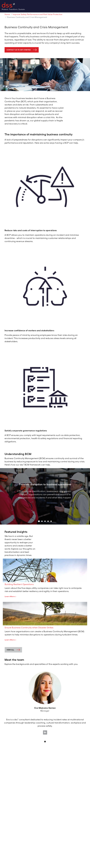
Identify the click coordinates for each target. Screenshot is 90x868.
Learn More (10, 596)
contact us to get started (19, 50)
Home (7, 14)
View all (10, 650)
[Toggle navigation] (89, 6)
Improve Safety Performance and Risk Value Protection (37, 14)
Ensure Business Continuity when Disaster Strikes (29, 628)
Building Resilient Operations (19, 584)
